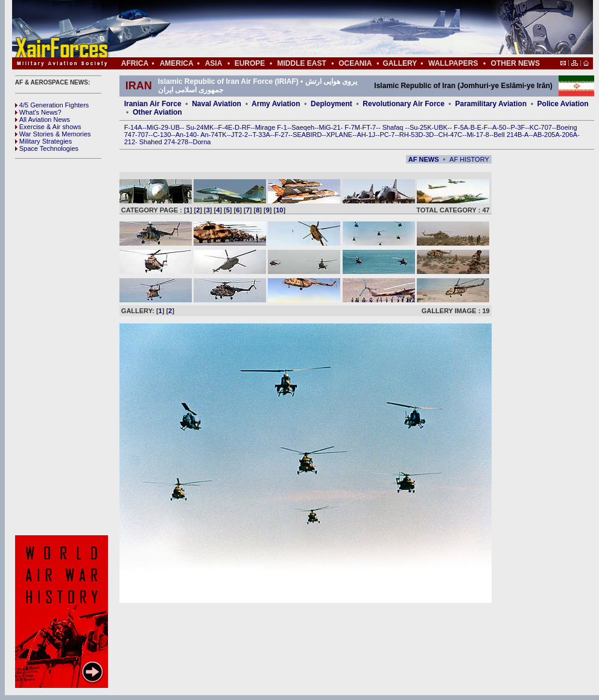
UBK (441, 127)
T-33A (261, 135)
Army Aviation (276, 104)
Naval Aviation (217, 104)
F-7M (352, 127)
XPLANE (339, 135)
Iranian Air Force (153, 104)
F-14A (133, 127)
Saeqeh (303, 127)
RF (246, 127)
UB (175, 127)
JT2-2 (239, 135)
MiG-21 (329, 127)
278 (183, 142)
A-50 (499, 127)
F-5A (461, 127)
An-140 (186, 135)
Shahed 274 (157, 142)
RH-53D (411, 135)
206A (569, 135)
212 (130, 142)
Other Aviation (157, 112)
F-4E (226, 127)
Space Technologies (47, 148)
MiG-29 (157, 127)
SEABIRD (307, 135)
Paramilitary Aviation (491, 104)
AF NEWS (424, 159)
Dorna (201, 142)
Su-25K (421, 127)
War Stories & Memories (53, 134)
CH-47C (451, 135)
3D (429, 135)
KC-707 (541, 127)
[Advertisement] (338, 29)
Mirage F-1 (271, 127)
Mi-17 (475, 135)
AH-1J (366, 135)
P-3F (518, 127)
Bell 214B (508, 135)
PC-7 (387, 135)
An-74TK (213, 135)
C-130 (162, 135)
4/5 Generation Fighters (53, 105)
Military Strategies (43, 141)
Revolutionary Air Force (404, 104)
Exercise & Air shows (48, 127)
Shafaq (394, 127)
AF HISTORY (469, 159)
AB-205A (547, 135)
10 (279, 210)
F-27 (281, 135)
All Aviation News (43, 119)
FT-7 (369, 127)
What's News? (38, 112)
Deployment (331, 104)
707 (143, 135)
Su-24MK (200, 127)
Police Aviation (563, 104)
